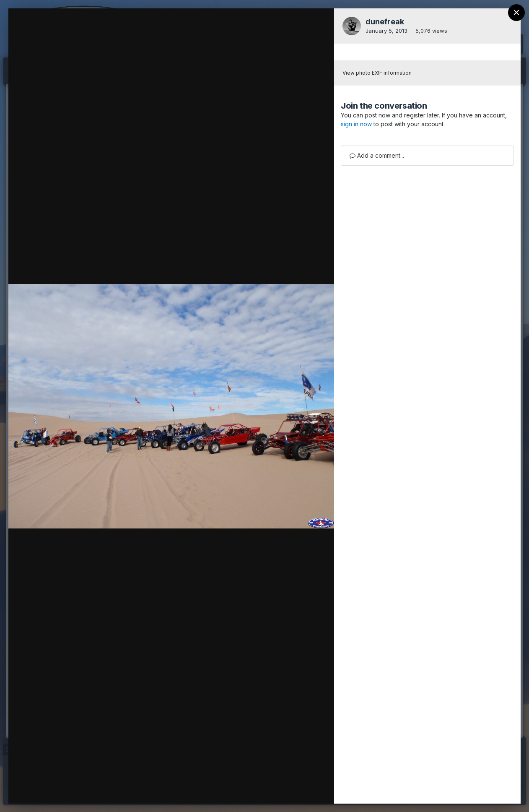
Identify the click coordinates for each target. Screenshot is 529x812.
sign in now (356, 124)
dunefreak (385, 22)
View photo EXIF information (377, 73)
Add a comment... (377, 155)
